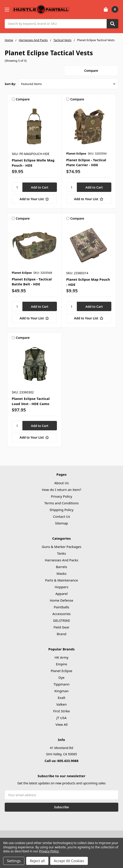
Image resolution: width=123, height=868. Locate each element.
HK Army (62, 657)
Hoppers (61, 587)
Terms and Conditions (62, 503)
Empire (62, 664)
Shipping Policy (61, 510)
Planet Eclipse (61, 671)
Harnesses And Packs (61, 560)
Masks (61, 573)
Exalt (62, 698)
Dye (61, 677)
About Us (61, 483)
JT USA (61, 718)
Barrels (62, 567)
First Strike (61, 711)
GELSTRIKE (62, 620)
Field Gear (61, 627)
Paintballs (61, 607)
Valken (61, 704)
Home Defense (61, 600)
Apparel (61, 594)
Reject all (37, 861)
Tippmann (62, 684)
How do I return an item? (61, 490)
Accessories (62, 614)
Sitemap (62, 523)
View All (61, 724)
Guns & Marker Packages (61, 547)
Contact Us (61, 516)
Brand (61, 634)
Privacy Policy (61, 496)
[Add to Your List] (34, 199)
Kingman (61, 691)
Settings (14, 861)
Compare (91, 71)
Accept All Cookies (69, 861)
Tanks (61, 553)
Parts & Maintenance (61, 580)
